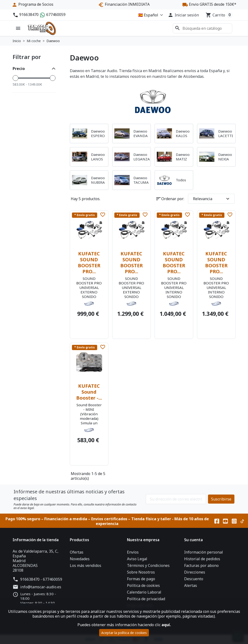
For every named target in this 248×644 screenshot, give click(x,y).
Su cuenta (193, 540)
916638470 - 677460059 (41, 579)
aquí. (166, 625)
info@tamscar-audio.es (41, 587)
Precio (19, 69)
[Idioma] (150, 15)
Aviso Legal (137, 559)
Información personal (204, 552)
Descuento (194, 579)
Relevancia (212, 199)
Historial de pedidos (202, 559)
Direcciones (195, 572)
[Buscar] (202, 28)
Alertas (191, 585)
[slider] (15, 78)
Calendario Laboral (144, 592)
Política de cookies (143, 585)
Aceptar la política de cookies (124, 633)
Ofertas (77, 552)
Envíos (133, 552)
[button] (183, 15)
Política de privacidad (146, 599)
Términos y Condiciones (148, 565)
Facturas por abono (201, 565)
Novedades (80, 559)
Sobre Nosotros (141, 572)
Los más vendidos (86, 565)
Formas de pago (141, 579)
